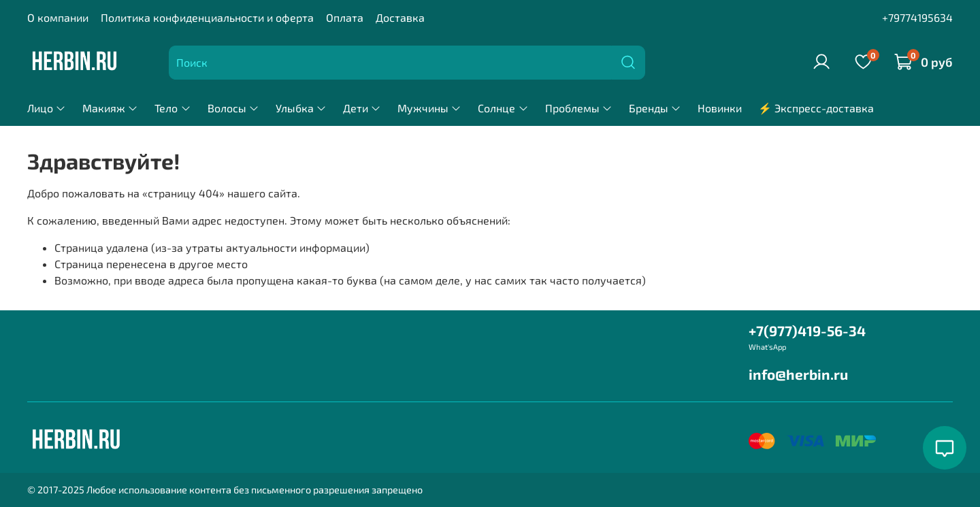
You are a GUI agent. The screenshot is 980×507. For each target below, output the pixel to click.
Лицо (47, 108)
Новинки (720, 108)
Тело (173, 108)
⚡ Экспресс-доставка (816, 108)
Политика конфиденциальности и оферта (207, 17)
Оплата (345, 17)
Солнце (503, 108)
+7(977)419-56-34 (807, 330)
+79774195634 (917, 17)
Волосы (233, 108)
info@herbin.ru (798, 374)
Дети (362, 108)
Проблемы (579, 108)
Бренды (655, 108)
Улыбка (301, 108)
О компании (58, 17)
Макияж (110, 108)
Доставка (400, 17)
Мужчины (429, 108)
